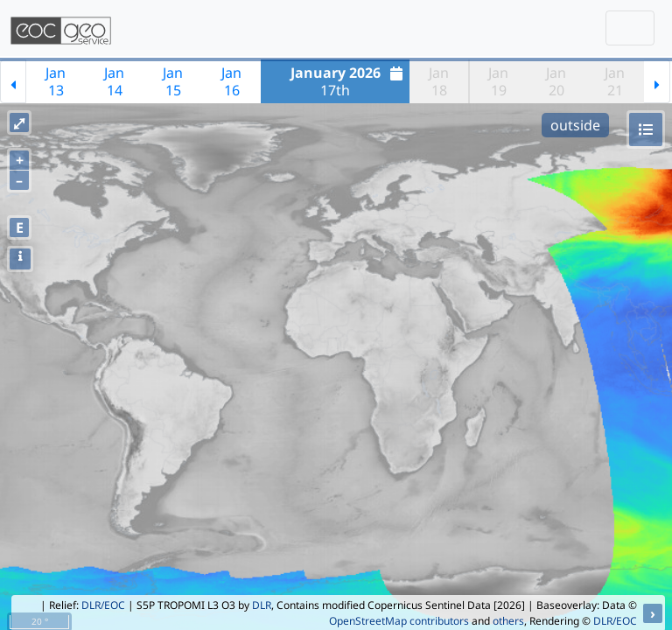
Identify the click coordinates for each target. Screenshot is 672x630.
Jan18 (439, 81)
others (508, 621)
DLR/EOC (103, 605)
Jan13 (56, 81)
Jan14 (114, 81)
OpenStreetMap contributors (399, 621)
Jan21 (615, 81)
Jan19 (498, 81)
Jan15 (173, 81)
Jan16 (231, 81)
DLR (262, 605)
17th (349, 81)
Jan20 (556, 81)
